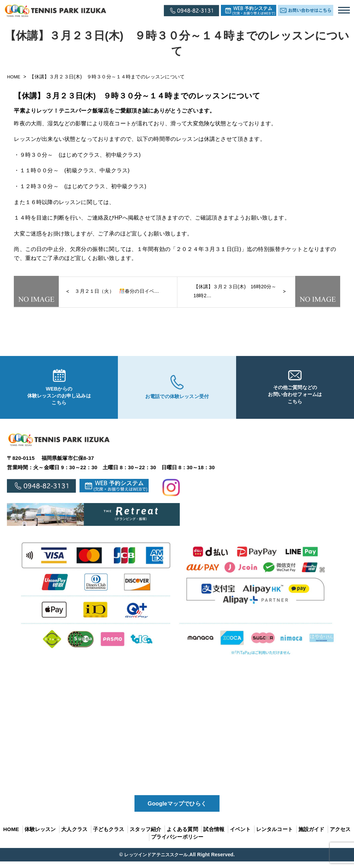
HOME (15, 77)
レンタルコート (274, 835)
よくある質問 (182, 835)
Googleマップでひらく (177, 809)
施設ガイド (311, 835)
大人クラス (74, 835)
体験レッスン (40, 835)
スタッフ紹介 (145, 835)
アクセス (340, 835)
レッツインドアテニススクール (156, 861)
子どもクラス (109, 835)
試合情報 (214, 835)
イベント (240, 835)
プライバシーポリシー (177, 843)
